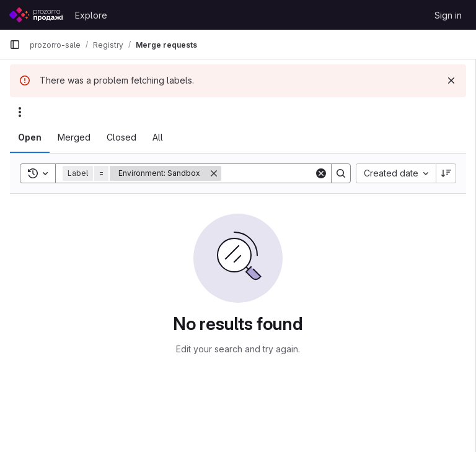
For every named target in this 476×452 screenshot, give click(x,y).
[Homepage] (36, 15)
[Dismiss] (451, 80)
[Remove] (214, 173)
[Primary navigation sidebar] (15, 45)
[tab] (30, 137)
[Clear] (321, 173)
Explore (91, 15)
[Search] (298, 173)
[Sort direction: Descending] (446, 173)
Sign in (448, 15)
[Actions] (20, 112)
